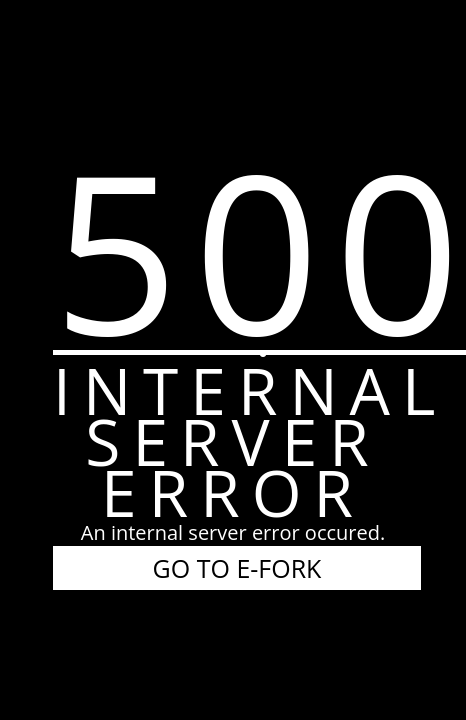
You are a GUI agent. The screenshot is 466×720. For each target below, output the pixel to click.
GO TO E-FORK (237, 568)
